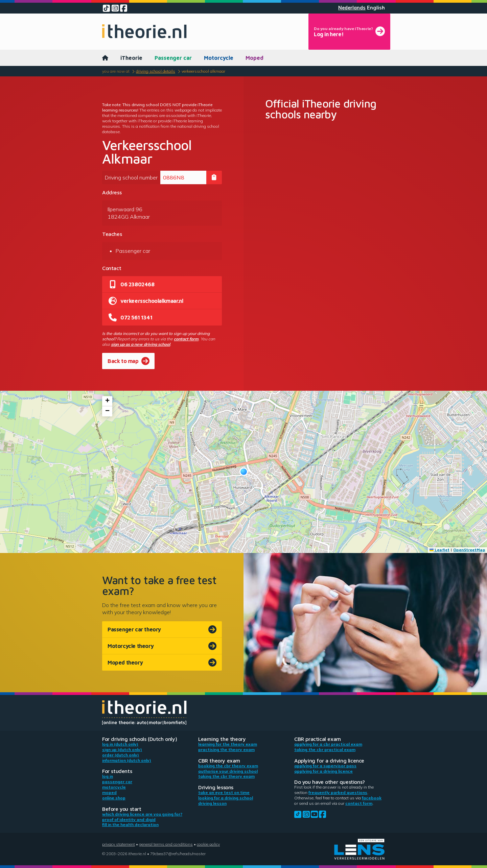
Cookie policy (208, 844)
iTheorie (131, 58)
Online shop (114, 798)
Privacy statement (119, 844)
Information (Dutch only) (127, 760)
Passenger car (173, 58)
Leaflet (439, 550)
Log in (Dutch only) (120, 744)
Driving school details (156, 71)
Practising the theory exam (226, 750)
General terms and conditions (166, 844)
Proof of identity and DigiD (129, 819)
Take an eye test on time (224, 792)
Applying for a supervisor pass (325, 766)
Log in (108, 776)
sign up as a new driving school (141, 344)
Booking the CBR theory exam (228, 766)
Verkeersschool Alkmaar (203, 71)
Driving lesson (212, 803)
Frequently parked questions (338, 792)
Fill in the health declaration (130, 825)
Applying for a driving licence (323, 771)
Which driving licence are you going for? (142, 814)
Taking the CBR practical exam (325, 750)
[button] (244, 472)
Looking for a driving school (226, 798)
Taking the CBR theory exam (226, 776)
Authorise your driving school (228, 771)
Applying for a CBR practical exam (328, 744)
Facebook (372, 798)
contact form (186, 339)
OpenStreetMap (469, 550)
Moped (254, 58)
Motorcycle (219, 58)
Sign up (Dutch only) (122, 750)
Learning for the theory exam (228, 744)
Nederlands (352, 8)
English (376, 8)
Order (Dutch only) (121, 755)
